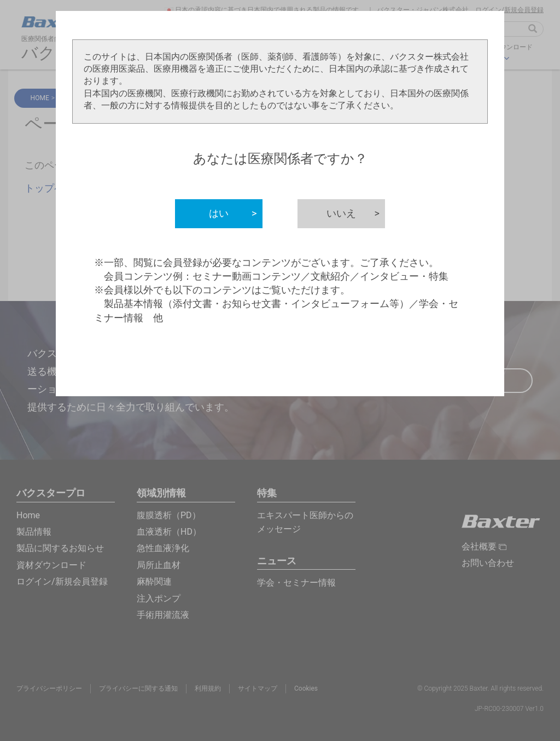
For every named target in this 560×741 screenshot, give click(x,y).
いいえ (356, 213)
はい (236, 213)
